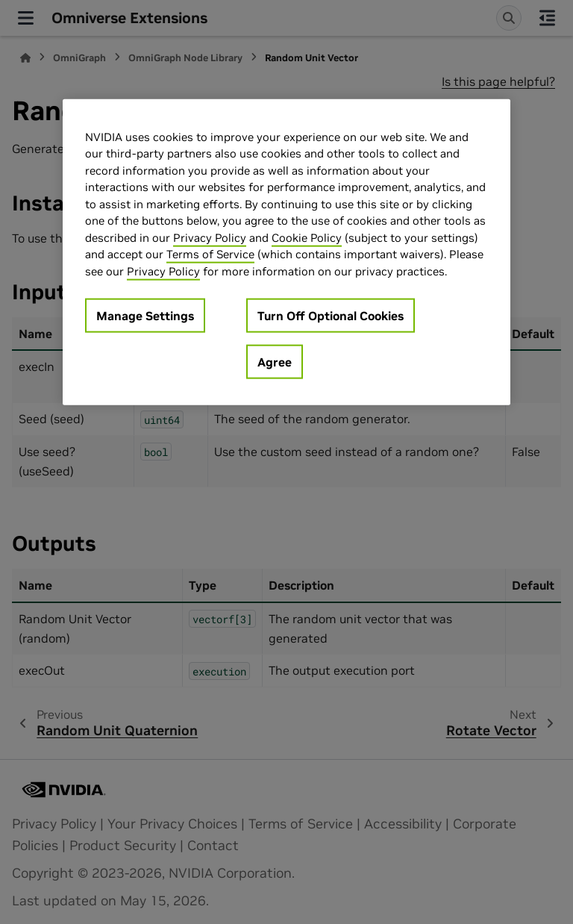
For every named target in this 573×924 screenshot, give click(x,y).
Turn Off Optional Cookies (331, 316)
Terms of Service (210, 254)
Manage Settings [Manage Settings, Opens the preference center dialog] (145, 316)
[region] (286, 252)
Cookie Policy (307, 237)
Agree (275, 362)
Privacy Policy (210, 237)
